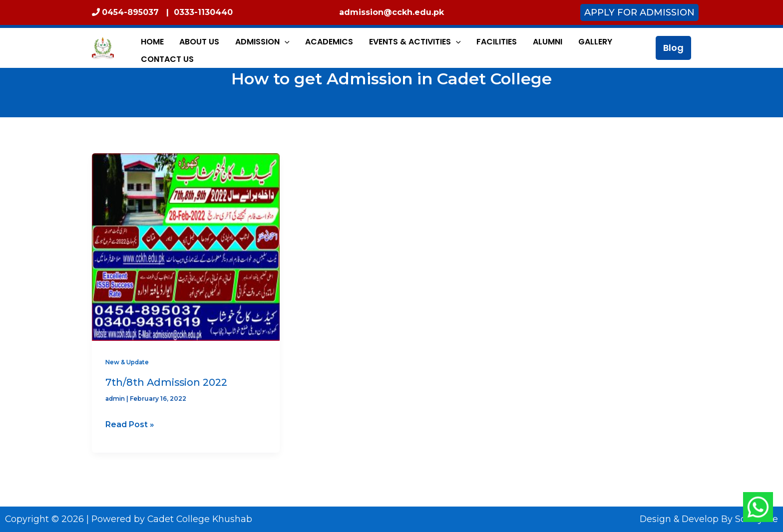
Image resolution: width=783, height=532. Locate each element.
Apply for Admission (639, 12)
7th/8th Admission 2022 (167, 382)
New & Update (129, 362)
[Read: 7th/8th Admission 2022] (186, 247)
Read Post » (130, 423)
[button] (673, 48)
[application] (270, 48)
